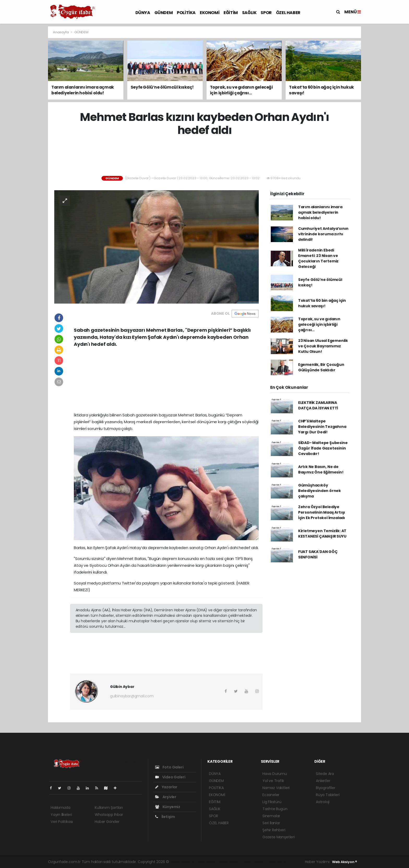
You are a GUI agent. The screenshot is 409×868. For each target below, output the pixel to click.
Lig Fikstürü (272, 802)
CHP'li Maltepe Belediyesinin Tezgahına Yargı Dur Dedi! (322, 427)
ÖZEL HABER (288, 13)
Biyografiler (326, 788)
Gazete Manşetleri (279, 837)
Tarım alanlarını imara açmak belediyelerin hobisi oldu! (320, 212)
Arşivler (166, 797)
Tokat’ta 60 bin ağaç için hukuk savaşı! (322, 303)
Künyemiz (168, 807)
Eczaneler (271, 795)
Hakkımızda (61, 808)
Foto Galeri (169, 767)
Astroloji (323, 802)
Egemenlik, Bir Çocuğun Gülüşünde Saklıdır (321, 367)
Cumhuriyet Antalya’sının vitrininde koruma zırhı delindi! (323, 234)
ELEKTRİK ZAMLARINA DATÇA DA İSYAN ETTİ (318, 405)
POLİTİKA (186, 13)
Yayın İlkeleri (61, 815)
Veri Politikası (62, 822)
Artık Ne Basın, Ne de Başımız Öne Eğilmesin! (321, 469)
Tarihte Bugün (275, 809)
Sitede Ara (325, 774)
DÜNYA (143, 13)
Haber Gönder (107, 822)
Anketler (323, 781)
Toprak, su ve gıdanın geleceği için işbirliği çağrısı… (319, 324)
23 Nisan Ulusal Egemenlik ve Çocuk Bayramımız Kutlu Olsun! (323, 346)
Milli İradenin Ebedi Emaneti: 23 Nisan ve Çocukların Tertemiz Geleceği (318, 258)
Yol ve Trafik (273, 781)
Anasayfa (61, 32)
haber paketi (207, 862)
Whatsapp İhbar (109, 815)
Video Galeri (170, 777)
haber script (277, 862)
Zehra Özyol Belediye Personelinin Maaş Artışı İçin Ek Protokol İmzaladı (322, 512)
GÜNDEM (164, 13)
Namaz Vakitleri (276, 788)
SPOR (266, 13)
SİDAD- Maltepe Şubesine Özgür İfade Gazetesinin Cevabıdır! (323, 448)
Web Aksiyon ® (345, 862)
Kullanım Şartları (109, 808)
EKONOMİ (210, 13)
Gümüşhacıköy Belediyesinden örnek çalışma (320, 491)
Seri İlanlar (271, 823)
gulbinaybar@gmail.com (132, 696)
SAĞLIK (249, 13)
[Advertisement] (25, 104)
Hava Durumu (275, 774)
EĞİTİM (231, 13)
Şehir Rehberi (274, 830)
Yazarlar (166, 787)
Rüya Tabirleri (328, 795)
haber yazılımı (182, 862)
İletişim (165, 817)
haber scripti (230, 862)
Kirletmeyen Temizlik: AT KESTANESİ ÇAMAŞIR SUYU (322, 534)
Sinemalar (271, 816)
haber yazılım (254, 862)
